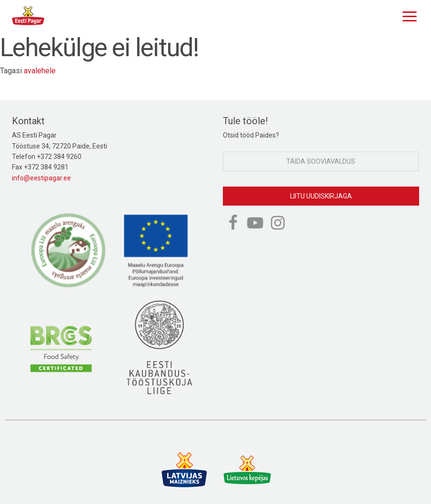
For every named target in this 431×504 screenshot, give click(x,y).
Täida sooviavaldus (321, 161)
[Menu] (407, 15)
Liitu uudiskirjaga (321, 196)
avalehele (40, 71)
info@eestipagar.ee (41, 178)
